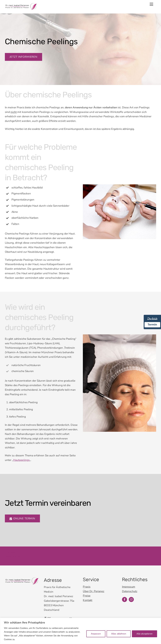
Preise (87, 593)
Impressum (12, 549)
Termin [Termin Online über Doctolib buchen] (152, 325)
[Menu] (151, 4)
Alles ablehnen (119, 634)
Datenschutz (13, 553)
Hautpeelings (21, 458)
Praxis (87, 584)
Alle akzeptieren (144, 634)
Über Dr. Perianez (94, 588)
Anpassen (96, 634)
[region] (80, 631)
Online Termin (22, 516)
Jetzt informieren (24, 57)
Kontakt (88, 597)
